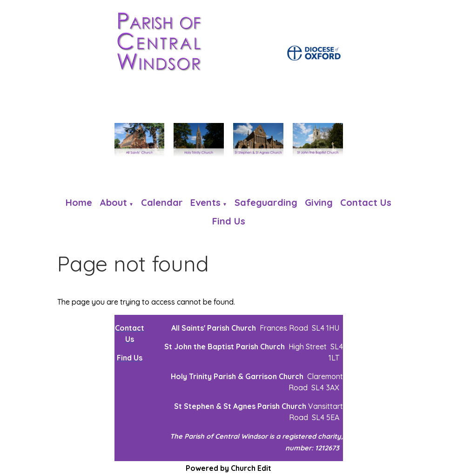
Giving (319, 202)
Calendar (162, 202)
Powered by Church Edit (228, 468)
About (113, 202)
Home (79, 202)
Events (205, 202)
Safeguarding (266, 202)
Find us (229, 221)
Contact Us (366, 202)
